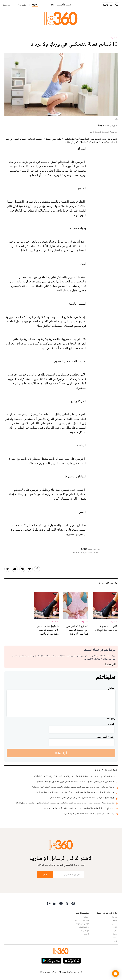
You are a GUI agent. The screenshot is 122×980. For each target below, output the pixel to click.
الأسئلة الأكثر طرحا (82, 920)
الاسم (111, 724)
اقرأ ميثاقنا (110, 664)
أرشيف (86, 934)
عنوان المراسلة (105, 737)
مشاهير (115, 937)
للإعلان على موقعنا (82, 924)
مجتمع (115, 924)
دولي (116, 941)
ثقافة (116, 927)
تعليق (111, 688)
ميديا (116, 931)
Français (22, 5)
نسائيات (114, 38)
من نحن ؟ (85, 917)
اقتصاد (115, 920)
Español (7, 5)
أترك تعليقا (61, 753)
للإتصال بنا (85, 931)
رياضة (115, 934)
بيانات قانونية (84, 927)
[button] (115, 974)
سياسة (115, 917)
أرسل (45, 874)
